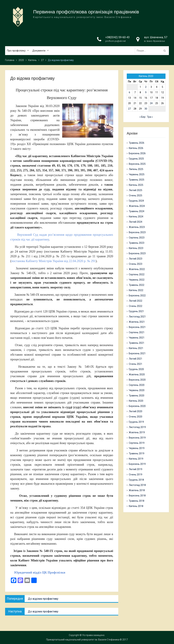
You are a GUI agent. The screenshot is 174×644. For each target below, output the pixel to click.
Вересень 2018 (137, 496)
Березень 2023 (137, 253)
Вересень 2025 (137, 164)
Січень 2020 (136, 417)
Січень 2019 (136, 475)
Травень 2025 (137, 180)
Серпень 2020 (137, 385)
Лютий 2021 (136, 359)
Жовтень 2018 (137, 490)
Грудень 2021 (136, 311)
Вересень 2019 (137, 438)
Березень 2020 (137, 406)
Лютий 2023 (136, 259)
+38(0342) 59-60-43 (118, 37)
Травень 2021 (137, 343)
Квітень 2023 (136, 248)
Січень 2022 (136, 306)
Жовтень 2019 (137, 432)
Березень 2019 (137, 464)
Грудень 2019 (136, 422)
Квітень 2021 (136, 348)
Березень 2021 (137, 353)
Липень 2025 (136, 169)
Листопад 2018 (137, 485)
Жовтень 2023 (137, 227)
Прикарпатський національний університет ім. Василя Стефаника (83, 640)
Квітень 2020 (136, 401)
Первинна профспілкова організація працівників (86, 12)
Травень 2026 (137, 143)
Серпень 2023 (137, 238)
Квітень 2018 (136, 506)
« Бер (142, 117)
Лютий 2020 (136, 411)
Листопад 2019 (137, 427)
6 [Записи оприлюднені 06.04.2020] (129, 92)
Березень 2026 (137, 153)
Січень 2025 (136, 195)
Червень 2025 (137, 174)
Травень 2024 (137, 211)
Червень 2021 (137, 338)
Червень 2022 (137, 280)
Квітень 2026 (136, 148)
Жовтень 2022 (137, 269)
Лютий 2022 (136, 301)
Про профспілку (16, 51)
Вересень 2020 (137, 380)
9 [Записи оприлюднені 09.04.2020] (146, 92)
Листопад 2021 (137, 317)
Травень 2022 (137, 285)
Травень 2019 (137, 453)
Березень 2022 (137, 296)
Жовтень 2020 (137, 374)
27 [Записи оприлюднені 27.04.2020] (129, 109)
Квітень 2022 (136, 290)
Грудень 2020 (136, 369)
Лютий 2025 (136, 190)
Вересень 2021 (137, 327)
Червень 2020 (137, 390)
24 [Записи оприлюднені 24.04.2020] (151, 103)
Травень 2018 (137, 501)
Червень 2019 (137, 448)
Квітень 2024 (136, 217)
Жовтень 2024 (137, 206)
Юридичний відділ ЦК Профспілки (38, 572)
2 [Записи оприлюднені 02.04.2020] (146, 87)
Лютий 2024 (136, 222)
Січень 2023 (136, 264)
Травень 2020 (137, 396)
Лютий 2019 (136, 469)
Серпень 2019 (137, 443)
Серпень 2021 (137, 332)
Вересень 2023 (137, 232)
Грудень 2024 (136, 201)
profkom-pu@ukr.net (116, 41)
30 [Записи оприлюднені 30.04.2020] (146, 109)
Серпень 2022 (137, 274)
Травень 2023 (137, 243)
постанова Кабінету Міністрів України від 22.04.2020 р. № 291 (54, 261)
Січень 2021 (136, 364)
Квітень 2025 (136, 185)
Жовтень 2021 (137, 322)
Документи (39, 51)
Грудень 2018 (136, 480)
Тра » (150, 117)
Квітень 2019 (136, 459)
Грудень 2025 (136, 159)
